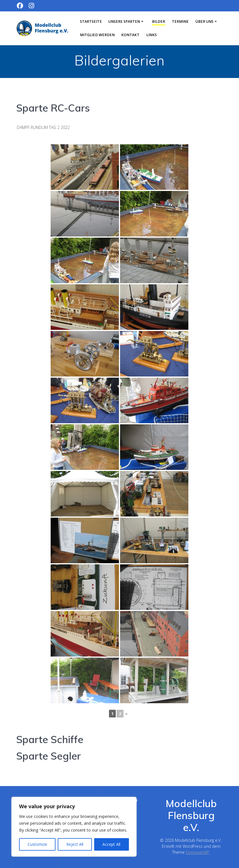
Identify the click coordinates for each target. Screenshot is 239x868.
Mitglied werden (97, 35)
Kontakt (130, 35)
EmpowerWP (197, 852)
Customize (37, 844)
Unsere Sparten (124, 21)
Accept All (111, 844)
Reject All (75, 844)
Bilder (158, 21)
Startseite (91, 21)
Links (152, 35)
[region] (74, 827)
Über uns (204, 21)
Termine (180, 21)
